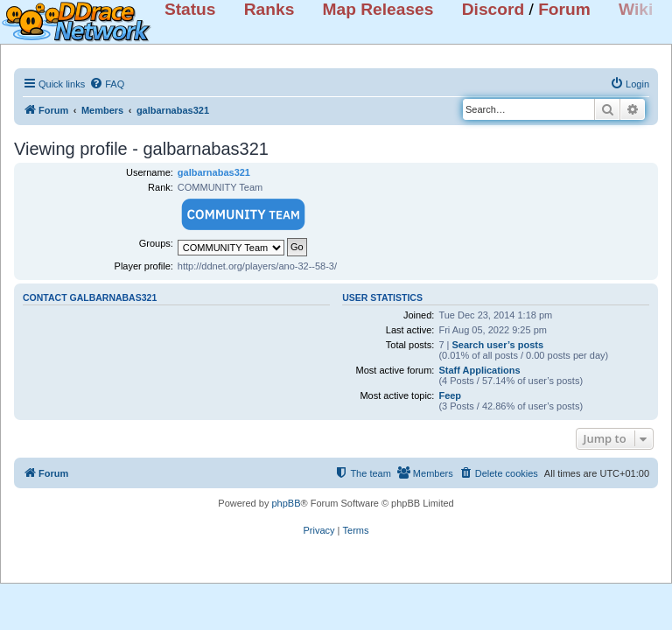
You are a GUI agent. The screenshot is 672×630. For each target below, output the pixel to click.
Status (190, 9)
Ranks (269, 9)
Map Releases (378, 9)
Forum (564, 9)
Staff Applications (479, 370)
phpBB (286, 503)
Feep (450, 395)
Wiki (636, 9)
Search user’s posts (498, 345)
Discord (493, 9)
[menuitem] (107, 84)
